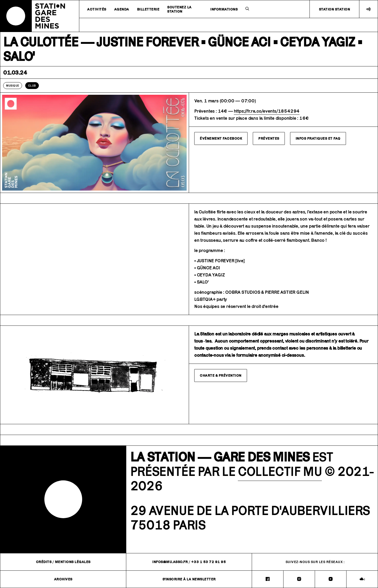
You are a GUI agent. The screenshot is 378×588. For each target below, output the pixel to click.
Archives (63, 579)
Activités (97, 9)
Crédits (44, 562)
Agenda (122, 9)
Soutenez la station (179, 9)
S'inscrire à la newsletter (189, 579)
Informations (224, 9)
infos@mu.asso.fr (170, 562)
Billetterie (148, 9)
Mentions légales (73, 562)
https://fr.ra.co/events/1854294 (267, 111)
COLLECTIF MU (280, 471)
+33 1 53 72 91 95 (209, 562)
